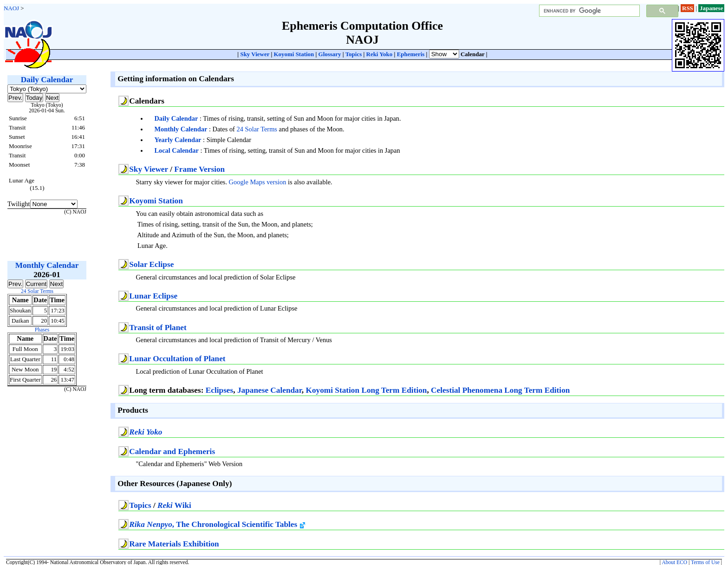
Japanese (711, 8)
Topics (354, 54)
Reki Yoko (380, 54)
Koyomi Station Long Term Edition (366, 390)
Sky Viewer (255, 54)
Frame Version (199, 169)
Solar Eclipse (151, 264)
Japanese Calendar (270, 390)
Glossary (330, 54)
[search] (588, 11)
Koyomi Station (294, 54)
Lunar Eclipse (153, 296)
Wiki (174, 505)
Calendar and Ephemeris (172, 451)
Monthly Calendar (181, 129)
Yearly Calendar (178, 140)
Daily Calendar (176, 118)
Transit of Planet (158, 328)
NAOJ (11, 8)
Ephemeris (411, 54)
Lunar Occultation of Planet (177, 359)
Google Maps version (258, 182)
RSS (688, 8)
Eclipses (219, 390)
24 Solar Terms (257, 129)
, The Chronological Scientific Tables (217, 524)
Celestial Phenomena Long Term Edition (500, 390)
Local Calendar (176, 150)
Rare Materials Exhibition (174, 544)
